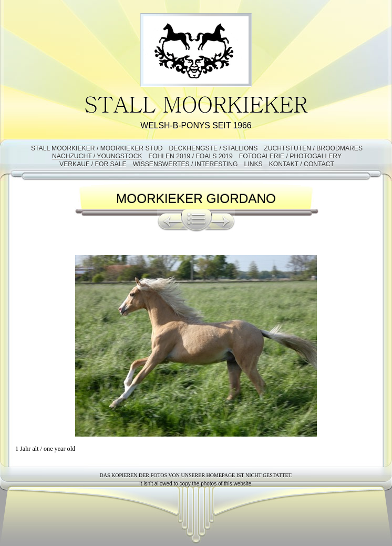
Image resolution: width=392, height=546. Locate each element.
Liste (197, 220)
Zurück (169, 220)
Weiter (223, 220)
